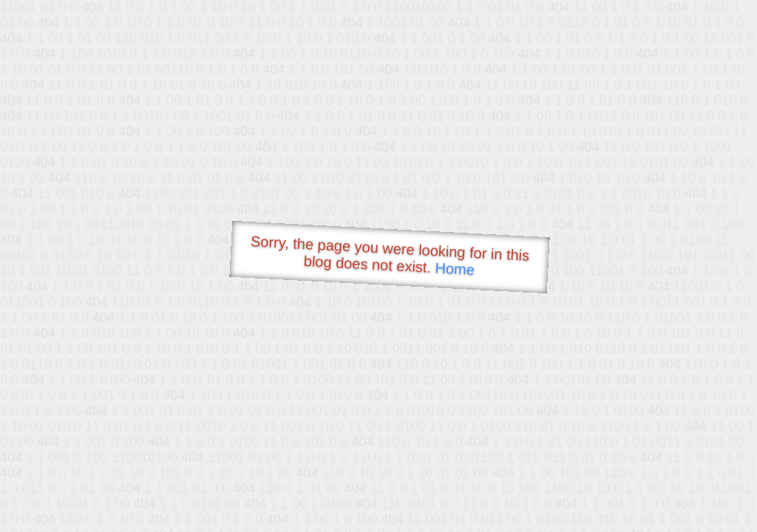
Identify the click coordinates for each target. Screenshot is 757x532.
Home (455, 269)
